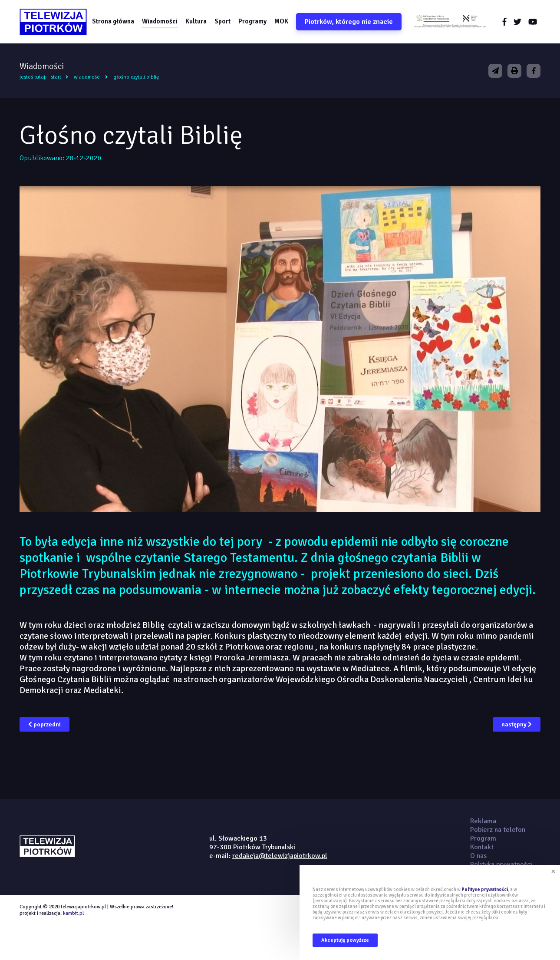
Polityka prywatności (501, 864)
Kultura (196, 21)
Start (56, 77)
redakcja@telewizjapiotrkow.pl (280, 856)
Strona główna (113, 21)
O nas (478, 856)
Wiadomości (160, 21)
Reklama (483, 821)
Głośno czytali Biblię (136, 77)
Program (483, 838)
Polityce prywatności (485, 889)
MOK (281, 21)
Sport (222, 21)
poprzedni (44, 724)
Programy (252, 21)
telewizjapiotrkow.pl (53, 22)
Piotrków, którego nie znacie (349, 22)
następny (517, 724)
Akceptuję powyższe (345, 940)
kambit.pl (73, 913)
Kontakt (482, 847)
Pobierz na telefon (498, 830)
